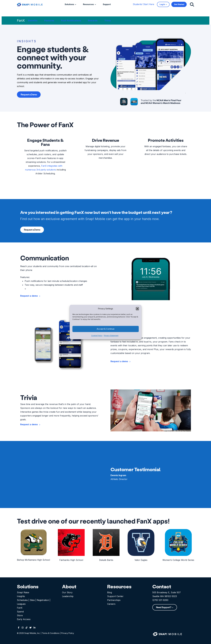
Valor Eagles (141, 560)
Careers (111, 604)
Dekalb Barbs (106, 560)
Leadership (68, 596)
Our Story (67, 592)
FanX (20, 608)
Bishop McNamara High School (33, 560)
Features (49, 21)
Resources (89, 4)
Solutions (70, 4)
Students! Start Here (143, 4)
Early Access (24, 619)
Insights (21, 596)
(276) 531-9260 (160, 600)
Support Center (115, 596)
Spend (20, 612)
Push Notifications (71, 21)
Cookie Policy (97, 336)
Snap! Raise (23, 592)
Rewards (93, 21)
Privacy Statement (111, 336)
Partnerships (114, 600)
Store (20, 615)
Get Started (179, 4)
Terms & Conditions (51, 633)
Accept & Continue (106, 329)
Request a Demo (29, 94)
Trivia (107, 21)
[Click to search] (192, 4)
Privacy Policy (68, 633)
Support (107, 4)
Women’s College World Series (178, 560)
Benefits (33, 21)
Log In (162, 4)
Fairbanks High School (71, 560)
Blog (110, 592)
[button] (137, 309)
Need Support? (164, 607)
